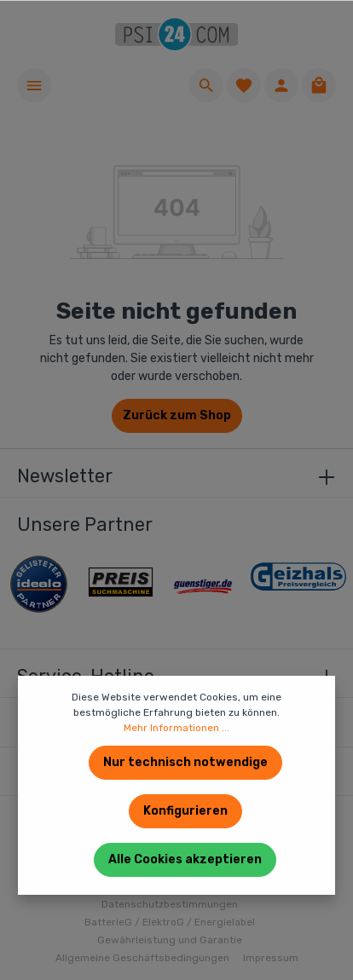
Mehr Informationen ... (176, 728)
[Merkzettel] (244, 85)
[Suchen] (206, 85)
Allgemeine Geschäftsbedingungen (142, 958)
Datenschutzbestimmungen (170, 904)
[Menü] (34, 85)
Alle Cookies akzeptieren (185, 859)
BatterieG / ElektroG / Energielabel (170, 922)
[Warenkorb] (319, 85)
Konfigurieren (185, 811)
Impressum (271, 958)
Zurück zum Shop (177, 415)
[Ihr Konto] (281, 85)
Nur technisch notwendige (185, 762)
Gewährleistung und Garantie (170, 940)
